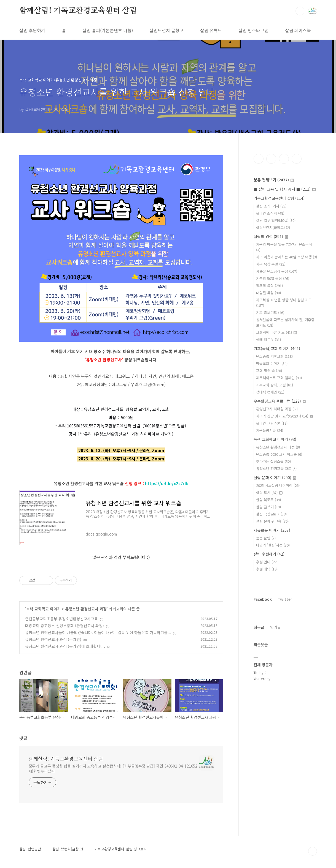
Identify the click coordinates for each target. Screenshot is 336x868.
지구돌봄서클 (270, 430)
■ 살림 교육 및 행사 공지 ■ (285, 189)
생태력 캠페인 (270, 392)
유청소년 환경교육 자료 (276, 469)
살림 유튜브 (211, 30)
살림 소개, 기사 (271, 206)
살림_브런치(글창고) (68, 849)
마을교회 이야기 (272, 363)
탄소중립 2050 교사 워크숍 (279, 454)
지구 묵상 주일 (271, 264)
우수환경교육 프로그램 (280, 401)
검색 (300, 11)
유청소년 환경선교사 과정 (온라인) (53, 639)
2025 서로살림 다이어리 (278, 485)
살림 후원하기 (32, 30)
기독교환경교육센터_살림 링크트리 (121, 849)
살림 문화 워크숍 (272, 521)
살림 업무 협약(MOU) (276, 220)
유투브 (297, 159)
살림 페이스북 (298, 30)
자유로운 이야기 (272, 530)
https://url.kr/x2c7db (167, 483)
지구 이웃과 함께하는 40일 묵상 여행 (287, 257)
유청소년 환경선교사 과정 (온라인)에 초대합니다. (65, 646)
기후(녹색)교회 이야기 (277, 348)
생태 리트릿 (268, 339)
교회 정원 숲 (269, 371)
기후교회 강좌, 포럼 (275, 385)
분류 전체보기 (274, 180)
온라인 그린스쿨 (272, 423)
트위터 (284, 159)
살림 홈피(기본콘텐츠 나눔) (108, 30)
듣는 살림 (266, 538)
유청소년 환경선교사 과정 (86, 609)
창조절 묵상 (269, 286)
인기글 (275, 627)
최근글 (259, 627)
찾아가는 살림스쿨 (273, 461)
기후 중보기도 (270, 312)
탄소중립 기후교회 (274, 356)
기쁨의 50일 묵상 (273, 278)
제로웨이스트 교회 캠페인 (279, 378)
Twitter (285, 599)
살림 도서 (269, 492)
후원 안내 (267, 562)
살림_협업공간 (30, 849)
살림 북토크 (268, 500)
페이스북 (259, 159)
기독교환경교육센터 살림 (279, 198)
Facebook (263, 599)
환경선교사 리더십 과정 (277, 409)
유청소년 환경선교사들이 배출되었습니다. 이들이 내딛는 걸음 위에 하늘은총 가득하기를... (98, 632)
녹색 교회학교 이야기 (43, 609)
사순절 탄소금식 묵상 (277, 271)
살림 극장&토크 (271, 514)
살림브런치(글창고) (273, 227)
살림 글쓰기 (268, 507)
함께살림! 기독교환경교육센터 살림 (78, 11)
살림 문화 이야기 (275, 477)
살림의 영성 (271, 236)
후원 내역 (267, 569)
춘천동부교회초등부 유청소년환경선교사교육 (61, 619)
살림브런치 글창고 (166, 30)
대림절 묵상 (268, 293)
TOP (313, 851)
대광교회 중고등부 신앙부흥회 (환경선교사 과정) (64, 626)
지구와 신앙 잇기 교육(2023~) (285, 416)
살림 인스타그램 (253, 30)
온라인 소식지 (270, 213)
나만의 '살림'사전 (273, 545)
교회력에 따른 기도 (276, 332)
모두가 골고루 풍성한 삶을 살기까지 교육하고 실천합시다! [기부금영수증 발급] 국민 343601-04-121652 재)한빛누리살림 (113, 769)
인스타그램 (271, 159)
